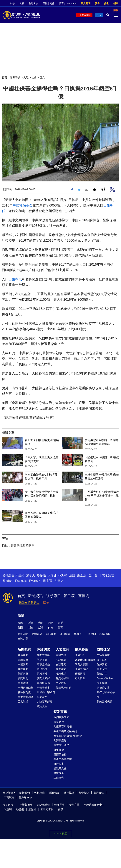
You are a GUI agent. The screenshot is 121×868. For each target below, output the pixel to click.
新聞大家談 (43, 655)
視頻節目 (53, 596)
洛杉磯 (41, 575)
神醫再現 (80, 674)
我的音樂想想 (105, 702)
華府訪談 (23, 683)
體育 (60, 628)
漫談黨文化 (60, 768)
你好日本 (102, 660)
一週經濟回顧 (26, 688)
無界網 (32, 809)
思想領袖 (42, 674)
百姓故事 (59, 764)
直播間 (84, 596)
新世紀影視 (47, 809)
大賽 (22, 3)
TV (100, 15)
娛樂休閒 (103, 649)
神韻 (13, 3)
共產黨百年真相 (63, 726)
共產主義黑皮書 (63, 759)
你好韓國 (102, 664)
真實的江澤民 (61, 745)
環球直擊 (23, 660)
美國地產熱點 (64, 688)
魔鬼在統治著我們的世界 (68, 736)
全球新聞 (23, 655)
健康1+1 (80, 655)
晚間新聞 (23, 669)
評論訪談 (44, 649)
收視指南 (39, 793)
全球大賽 (23, 639)
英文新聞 (86, 3)
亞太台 (93, 575)
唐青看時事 (43, 688)
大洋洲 (52, 575)
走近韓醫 (80, 678)
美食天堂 (102, 669)
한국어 (59, 581)
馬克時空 (42, 697)
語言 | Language (68, 3)
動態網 (20, 809)
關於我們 (25, 793)
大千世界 (102, 683)
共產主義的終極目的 (65, 731)
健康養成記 (81, 669)
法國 (72, 575)
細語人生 (42, 706)
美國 (20, 628)
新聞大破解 (43, 678)
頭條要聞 (23, 634)
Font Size (103, 189)
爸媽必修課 (62, 678)
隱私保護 (54, 793)
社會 (34, 78)
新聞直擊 (23, 674)
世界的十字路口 (46, 692)
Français (21, 581)
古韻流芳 (61, 664)
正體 (45, 3)
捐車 (116, 3)
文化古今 (61, 683)
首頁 (4, 78)
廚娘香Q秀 (103, 688)
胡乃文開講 (81, 664)
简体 (52, 3)
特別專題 (60, 712)
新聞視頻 (24, 649)
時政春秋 (42, 669)
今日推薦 (65, 634)
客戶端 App (25, 797)
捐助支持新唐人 (29, 603)
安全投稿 (84, 793)
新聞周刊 (23, 678)
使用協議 (69, 793)
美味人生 (102, 674)
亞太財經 (23, 702)
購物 (46, 603)
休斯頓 (63, 575)
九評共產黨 (60, 740)
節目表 (69, 596)
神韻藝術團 (26, 805)
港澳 (40, 623)
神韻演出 (105, 634)
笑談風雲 (61, 660)
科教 (50, 628)
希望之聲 (74, 805)
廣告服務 (99, 793)
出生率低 (15, 279)
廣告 (97, 3)
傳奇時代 (59, 722)
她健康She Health (85, 660)
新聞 (21, 616)
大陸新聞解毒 (45, 702)
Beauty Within (105, 678)
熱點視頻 (37, 634)
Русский (35, 581)
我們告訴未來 (61, 717)
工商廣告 (59, 778)
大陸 (26, 78)
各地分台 (34, 3)
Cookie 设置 (60, 834)
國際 (20, 623)
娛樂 (60, 623)
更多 (61, 809)
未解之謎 (61, 655)
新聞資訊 (15, 78)
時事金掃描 (43, 664)
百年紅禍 (59, 750)
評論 (30, 623)
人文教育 (62, 649)
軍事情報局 (43, 683)
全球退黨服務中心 (94, 805)
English (8, 581)
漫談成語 (61, 674)
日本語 (47, 581)
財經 (50, 623)
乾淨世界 (59, 805)
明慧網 (8, 809)
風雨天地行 (60, 754)
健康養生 (82, 649)
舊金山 (81, 575)
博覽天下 (79, 634)
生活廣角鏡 (103, 655)
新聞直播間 (85, 15)
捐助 (107, 3)
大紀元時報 (43, 805)
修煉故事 (59, 773)
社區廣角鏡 (24, 692)
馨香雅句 (61, 669)
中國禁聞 (23, 664)
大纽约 (20, 575)
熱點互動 (42, 660)
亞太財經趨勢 (26, 697)
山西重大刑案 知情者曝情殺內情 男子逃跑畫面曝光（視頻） (102, 496)
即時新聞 (51, 634)
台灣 (40, 628)
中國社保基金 (23, 205)
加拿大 (31, 575)
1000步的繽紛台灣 (106, 695)
